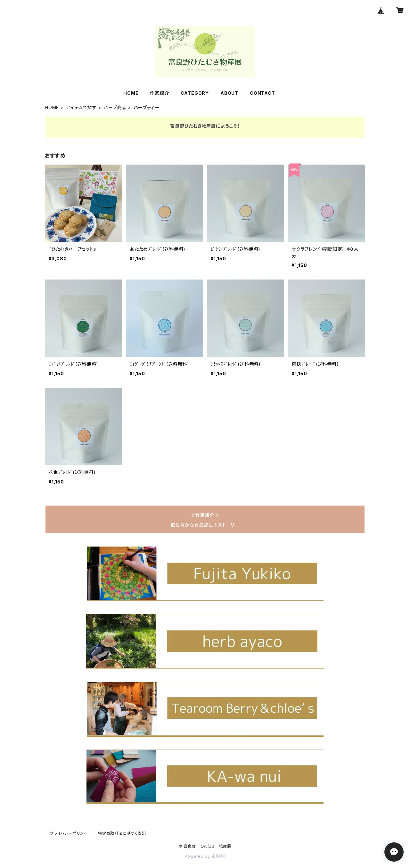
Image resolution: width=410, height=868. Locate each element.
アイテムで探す (82, 107)
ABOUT (229, 93)
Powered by (205, 856)
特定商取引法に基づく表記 (122, 833)
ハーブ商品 (115, 107)
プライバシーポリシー (69, 833)
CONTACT (262, 93)
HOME (131, 93)
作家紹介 (159, 93)
